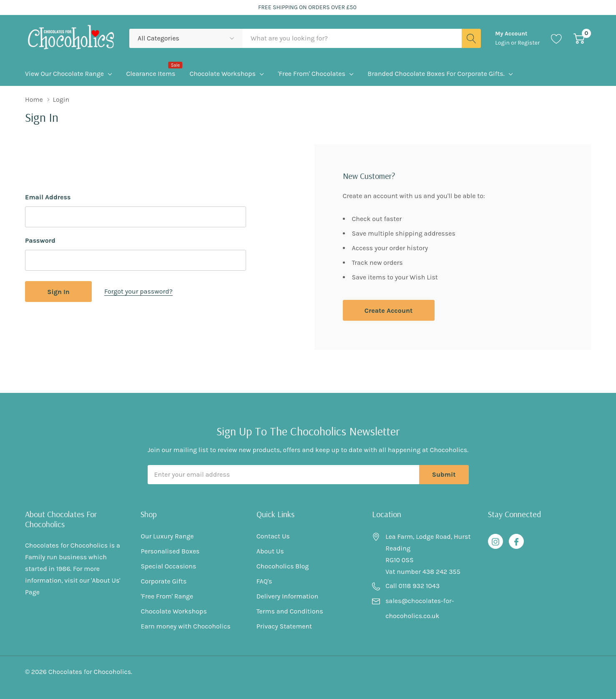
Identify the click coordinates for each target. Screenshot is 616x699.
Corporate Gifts (163, 581)
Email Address (48, 197)
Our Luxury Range (167, 536)
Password (40, 240)
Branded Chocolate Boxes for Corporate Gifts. (436, 74)
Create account (388, 311)
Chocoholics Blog (283, 566)
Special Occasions (168, 566)
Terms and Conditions (290, 611)
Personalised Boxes (170, 551)
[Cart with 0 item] (579, 39)
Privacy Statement (284, 626)
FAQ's (264, 581)
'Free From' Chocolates (312, 74)
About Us (270, 551)
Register (529, 43)
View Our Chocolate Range (64, 74)
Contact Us (273, 536)
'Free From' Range (167, 596)
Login (503, 43)
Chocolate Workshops (222, 74)
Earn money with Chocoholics (185, 626)
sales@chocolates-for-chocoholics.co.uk (420, 608)
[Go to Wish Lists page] (557, 39)
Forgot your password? (138, 291)
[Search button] (471, 38)
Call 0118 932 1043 (412, 586)
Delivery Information (287, 596)
